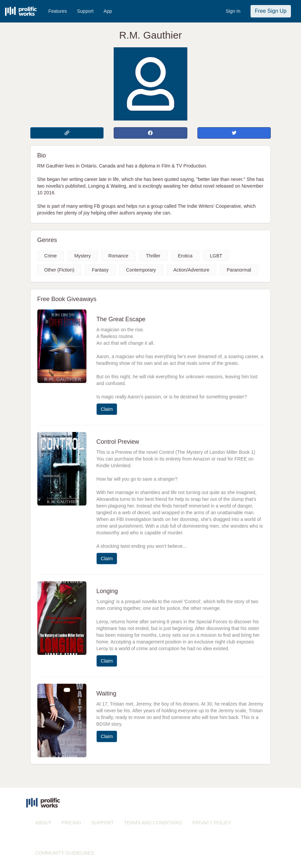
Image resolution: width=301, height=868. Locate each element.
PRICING (71, 823)
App (108, 11)
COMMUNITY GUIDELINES (65, 853)
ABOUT (43, 823)
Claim (107, 409)
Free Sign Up (271, 11)
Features (58, 11)
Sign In (233, 11)
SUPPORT (102, 823)
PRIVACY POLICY (212, 823)
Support (85, 11)
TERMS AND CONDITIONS (153, 823)
